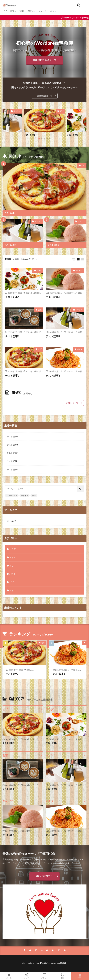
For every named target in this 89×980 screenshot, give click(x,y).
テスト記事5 (53, 245)
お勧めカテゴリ (28, 259)
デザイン (25, 495)
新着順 (8, 259)
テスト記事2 (30, 135)
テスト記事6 (73, 135)
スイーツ (42, 11)
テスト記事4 (12, 336)
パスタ (53, 11)
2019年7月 (12, 521)
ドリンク (31, 11)
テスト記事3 (10, 245)
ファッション (12, 495)
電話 (62, 976)
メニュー (44, 976)
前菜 (21, 11)
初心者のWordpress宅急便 (53, 963)
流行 (34, 495)
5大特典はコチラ (45, 96)
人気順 (16, 259)
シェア (27, 976)
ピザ (5, 11)
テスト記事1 (53, 376)
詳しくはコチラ (44, 876)
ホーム (9, 976)
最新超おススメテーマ (44, 60)
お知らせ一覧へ (73, 403)
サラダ (13, 11)
